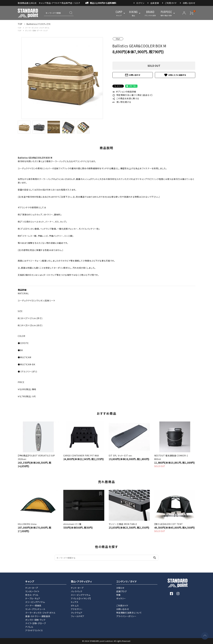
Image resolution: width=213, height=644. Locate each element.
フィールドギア (78, 616)
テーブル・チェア (33, 598)
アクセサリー (77, 609)
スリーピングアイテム (35, 602)
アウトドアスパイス (34, 630)
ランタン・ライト (32, 591)
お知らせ (120, 588)
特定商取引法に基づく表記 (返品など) (132, 95)
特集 (118, 595)
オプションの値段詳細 (124, 92)
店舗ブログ (122, 591)
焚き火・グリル (32, 595)
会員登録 (155, 3)
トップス (75, 602)
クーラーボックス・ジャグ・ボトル (37, 28)
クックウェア (77, 613)
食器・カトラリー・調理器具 (38, 616)
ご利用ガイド (171, 3)
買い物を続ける (122, 102)
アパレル (29, 627)
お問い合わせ (189, 3)
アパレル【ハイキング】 (81, 598)
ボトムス (75, 606)
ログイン (140, 3)
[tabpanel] (62, 78)
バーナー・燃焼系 (33, 606)
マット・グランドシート (35, 609)
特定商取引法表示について (129, 613)
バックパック (77, 591)
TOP (20, 28)
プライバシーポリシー (126, 616)
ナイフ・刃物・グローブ (36, 623)
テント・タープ (32, 588)
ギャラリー (121, 598)
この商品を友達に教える (126, 98)
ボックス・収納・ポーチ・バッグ (36, 30)
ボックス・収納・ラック (35, 620)
